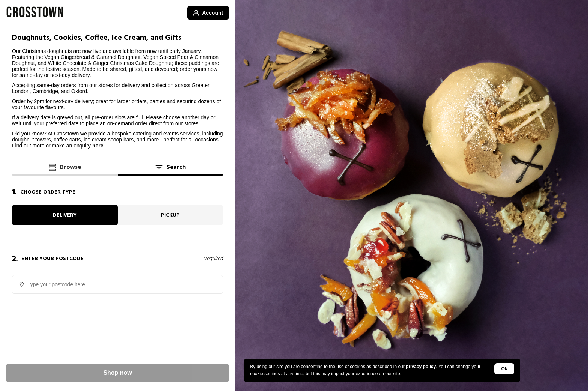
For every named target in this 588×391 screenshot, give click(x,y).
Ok (504, 369)
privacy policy (421, 367)
